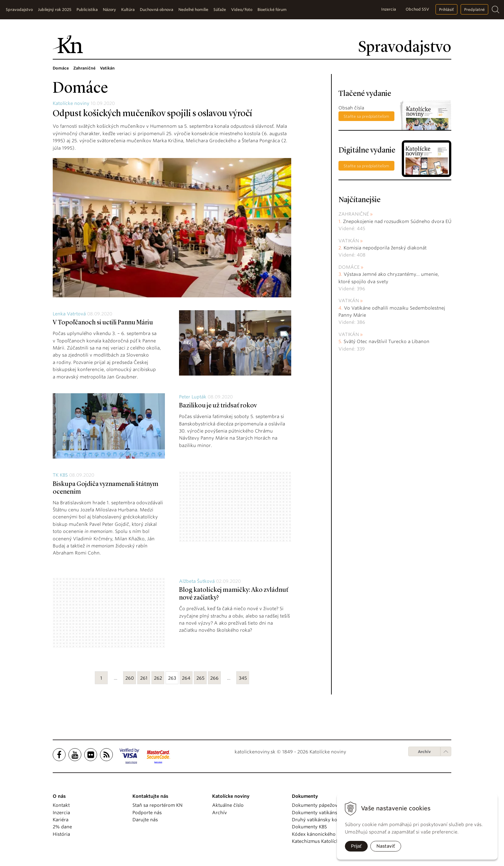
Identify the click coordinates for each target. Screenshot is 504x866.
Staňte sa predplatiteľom (366, 116)
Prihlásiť (446, 9)
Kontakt (61, 805)
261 (144, 678)
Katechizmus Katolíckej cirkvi (324, 841)
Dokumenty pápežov (315, 805)
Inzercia (389, 9)
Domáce (349, 267)
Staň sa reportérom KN (157, 805)
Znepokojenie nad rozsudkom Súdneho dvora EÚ (397, 221)
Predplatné (474, 9)
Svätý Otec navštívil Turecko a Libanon (387, 341)
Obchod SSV (417, 9)
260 (130, 678)
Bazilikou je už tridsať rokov (218, 406)
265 (200, 678)
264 (186, 678)
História (61, 834)
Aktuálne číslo (228, 805)
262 (158, 678)
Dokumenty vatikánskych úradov (328, 813)
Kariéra (61, 820)
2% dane (62, 827)
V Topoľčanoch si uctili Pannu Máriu (103, 323)
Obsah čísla (351, 108)
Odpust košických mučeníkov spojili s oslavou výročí (152, 114)
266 (214, 678)
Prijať (356, 846)
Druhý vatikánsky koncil (319, 820)
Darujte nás (145, 820)
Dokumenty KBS (309, 827)
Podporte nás (147, 813)
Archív (424, 752)
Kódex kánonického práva (321, 834)
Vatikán (349, 241)
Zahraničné (354, 214)
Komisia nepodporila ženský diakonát (385, 248)
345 (243, 678)
